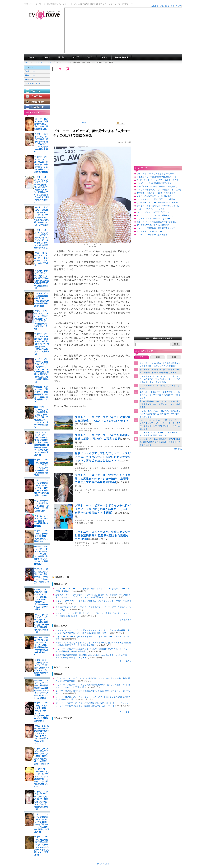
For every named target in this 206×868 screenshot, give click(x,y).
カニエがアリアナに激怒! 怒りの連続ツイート (157, 177)
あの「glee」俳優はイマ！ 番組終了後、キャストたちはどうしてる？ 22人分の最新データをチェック (160, 395)
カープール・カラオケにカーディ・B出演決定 (157, 187)
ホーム (28, 62)
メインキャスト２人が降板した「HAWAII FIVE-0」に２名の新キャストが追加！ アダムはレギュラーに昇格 (160, 442)
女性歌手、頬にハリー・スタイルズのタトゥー (157, 193)
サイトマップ (176, 6)
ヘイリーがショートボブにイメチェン (153, 212)
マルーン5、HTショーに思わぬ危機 (152, 235)
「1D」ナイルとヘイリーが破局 (151, 209)
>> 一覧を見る (176, 449)
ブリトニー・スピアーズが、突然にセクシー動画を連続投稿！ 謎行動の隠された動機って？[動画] (103, 535)
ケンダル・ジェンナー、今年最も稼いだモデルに (158, 203)
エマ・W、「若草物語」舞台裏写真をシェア (156, 228)
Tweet (84, 123)
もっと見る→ (125, 620)
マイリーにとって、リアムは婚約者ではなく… (157, 215)
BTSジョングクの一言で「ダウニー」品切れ (156, 199)
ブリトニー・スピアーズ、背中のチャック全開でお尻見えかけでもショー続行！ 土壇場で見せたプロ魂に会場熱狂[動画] (103, 479)
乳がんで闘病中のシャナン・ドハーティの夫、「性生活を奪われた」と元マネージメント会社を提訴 (160, 404)
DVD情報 (29, 79)
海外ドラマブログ (75, 57)
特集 (61, 57)
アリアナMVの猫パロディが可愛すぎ (153, 225)
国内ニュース (31, 75)
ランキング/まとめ (33, 83)
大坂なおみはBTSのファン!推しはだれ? (154, 196)
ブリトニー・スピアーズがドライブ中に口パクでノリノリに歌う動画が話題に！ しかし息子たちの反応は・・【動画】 (103, 509)
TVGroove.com (103, 864)
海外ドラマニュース (46, 57)
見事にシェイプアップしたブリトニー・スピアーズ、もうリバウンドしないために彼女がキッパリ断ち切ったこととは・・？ (103, 457)
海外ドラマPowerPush (122, 57)
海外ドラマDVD (90, 57)
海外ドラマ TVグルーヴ (31, 57)
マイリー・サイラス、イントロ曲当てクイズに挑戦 (159, 190)
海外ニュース (46, 62)
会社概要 (155, 6)
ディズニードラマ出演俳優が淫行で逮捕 (154, 183)
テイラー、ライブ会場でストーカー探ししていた (158, 206)
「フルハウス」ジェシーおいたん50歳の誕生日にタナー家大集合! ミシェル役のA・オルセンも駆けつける (160, 414)
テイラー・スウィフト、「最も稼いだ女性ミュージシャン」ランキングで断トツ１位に (93, 601)
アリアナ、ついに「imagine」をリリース (154, 219)
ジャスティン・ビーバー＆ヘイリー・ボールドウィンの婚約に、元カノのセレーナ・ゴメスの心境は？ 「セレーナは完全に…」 (160, 379)
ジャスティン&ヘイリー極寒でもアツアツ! (155, 174)
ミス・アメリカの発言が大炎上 (150, 231)
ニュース (36, 62)
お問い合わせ (165, 6)
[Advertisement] (123, 30)
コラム (104, 57)
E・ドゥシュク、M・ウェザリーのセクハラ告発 (158, 180)
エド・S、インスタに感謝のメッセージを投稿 (157, 222)
